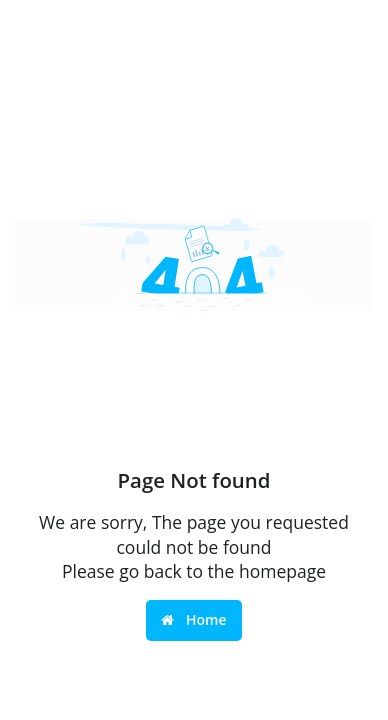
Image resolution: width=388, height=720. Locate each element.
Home (193, 619)
